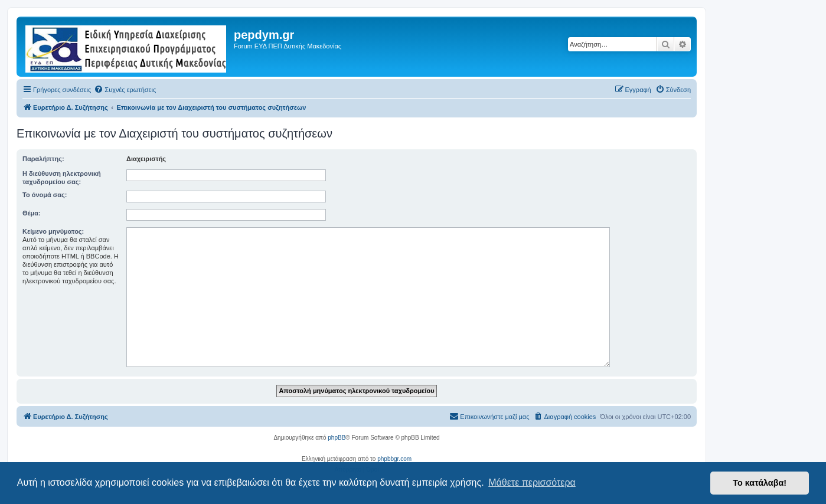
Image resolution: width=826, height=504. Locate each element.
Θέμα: (32, 213)
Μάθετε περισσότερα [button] (532, 482)
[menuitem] (125, 90)
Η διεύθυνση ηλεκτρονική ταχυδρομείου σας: (62, 178)
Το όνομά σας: (45, 195)
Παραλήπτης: (43, 159)
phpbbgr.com (394, 459)
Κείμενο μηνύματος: (53, 231)
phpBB (337, 438)
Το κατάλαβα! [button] (760, 483)
